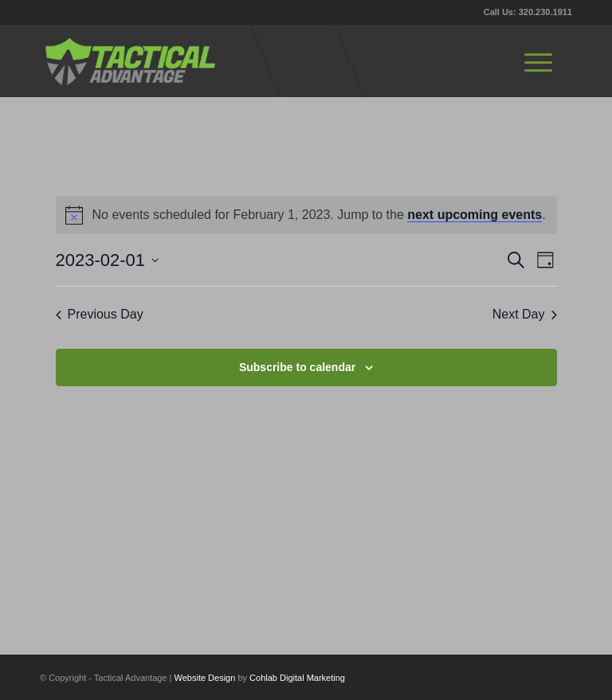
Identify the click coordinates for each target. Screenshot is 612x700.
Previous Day (100, 314)
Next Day (525, 314)
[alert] (306, 215)
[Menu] (538, 61)
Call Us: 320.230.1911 (528, 12)
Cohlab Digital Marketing (297, 678)
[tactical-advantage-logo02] (130, 61)
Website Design (205, 678)
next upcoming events (475, 215)
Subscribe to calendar (297, 367)
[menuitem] (538, 61)
